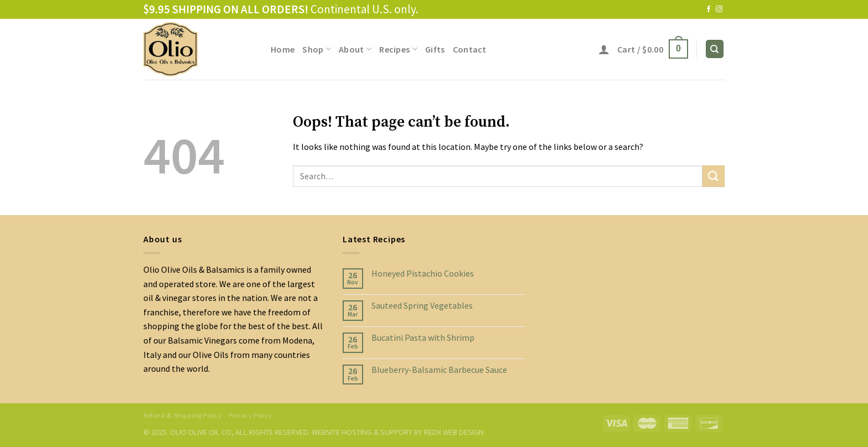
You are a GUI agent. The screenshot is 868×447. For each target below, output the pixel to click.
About (355, 49)
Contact (470, 49)
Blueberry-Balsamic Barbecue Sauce (439, 370)
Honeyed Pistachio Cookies (423, 274)
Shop (317, 49)
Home (283, 49)
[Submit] (714, 176)
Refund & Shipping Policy (183, 415)
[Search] (715, 49)
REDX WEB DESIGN (454, 432)
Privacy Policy (250, 415)
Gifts (435, 49)
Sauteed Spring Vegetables (422, 306)
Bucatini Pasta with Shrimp (423, 338)
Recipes (398, 49)
